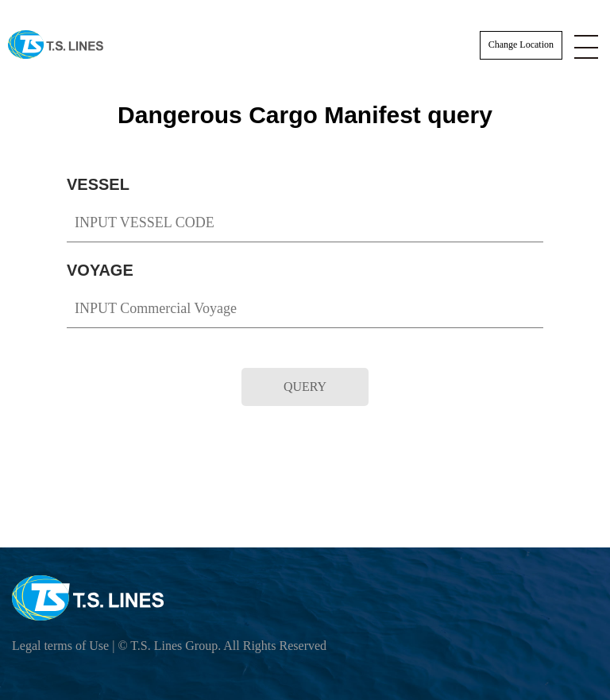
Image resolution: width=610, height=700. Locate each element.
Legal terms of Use (60, 646)
